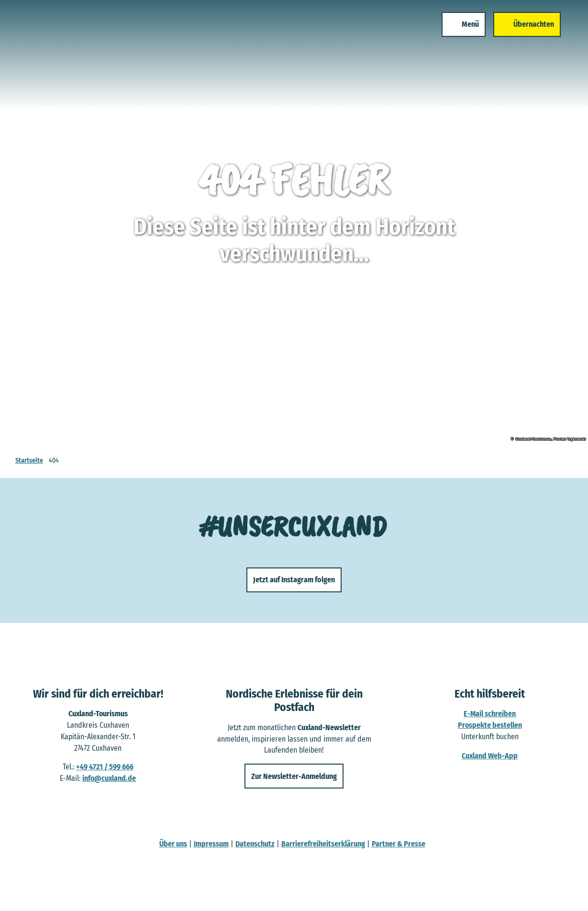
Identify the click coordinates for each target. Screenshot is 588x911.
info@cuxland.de (109, 779)
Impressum (211, 844)
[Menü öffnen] (460, 28)
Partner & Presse (399, 844)
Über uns (173, 844)
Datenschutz (255, 844)
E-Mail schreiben (490, 714)
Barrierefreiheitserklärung (323, 844)
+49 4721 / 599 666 (105, 767)
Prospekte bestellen (490, 726)
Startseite (29, 461)
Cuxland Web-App (490, 756)
